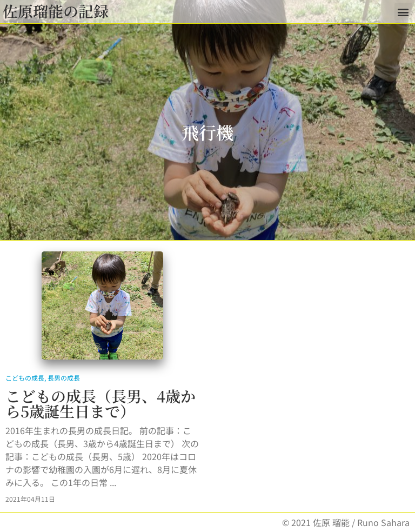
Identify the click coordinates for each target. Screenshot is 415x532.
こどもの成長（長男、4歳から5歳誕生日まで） (101, 403)
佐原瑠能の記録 (56, 11)
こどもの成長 (25, 378)
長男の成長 (64, 378)
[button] (403, 12)
